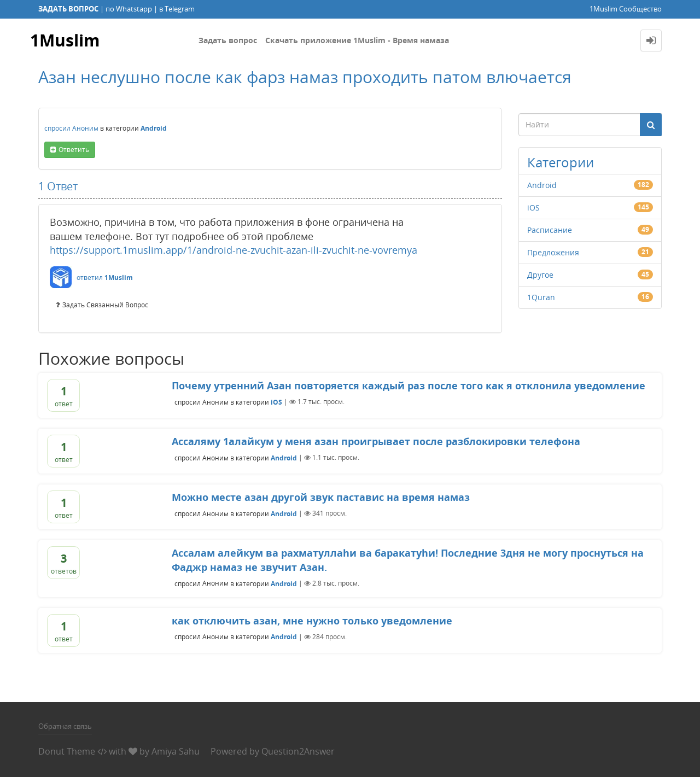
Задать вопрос (228, 40)
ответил (90, 277)
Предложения (553, 252)
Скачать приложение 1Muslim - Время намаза (357, 40)
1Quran (541, 297)
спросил (57, 128)
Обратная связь (65, 726)
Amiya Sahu (176, 751)
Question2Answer (298, 751)
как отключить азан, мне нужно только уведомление (312, 621)
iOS (533, 208)
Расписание (550, 230)
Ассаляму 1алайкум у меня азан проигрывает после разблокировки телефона (376, 441)
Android (154, 128)
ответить (74, 150)
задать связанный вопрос (105, 305)
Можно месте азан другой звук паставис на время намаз (321, 497)
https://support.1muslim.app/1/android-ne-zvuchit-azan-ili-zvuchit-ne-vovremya (234, 250)
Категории (561, 162)
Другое (540, 275)
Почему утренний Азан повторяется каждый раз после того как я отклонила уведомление (409, 385)
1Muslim (65, 40)
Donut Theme (67, 751)
